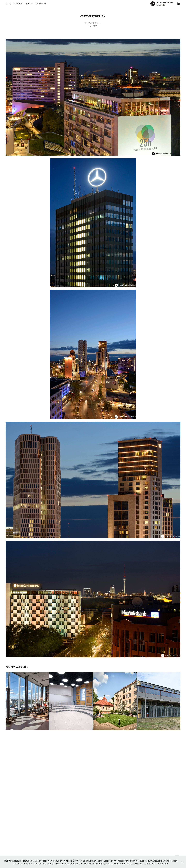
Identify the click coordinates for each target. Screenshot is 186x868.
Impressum (41, 4)
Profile (29, 4)
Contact (18, 4)
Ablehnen (163, 863)
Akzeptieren (150, 863)
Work (8, 4)
